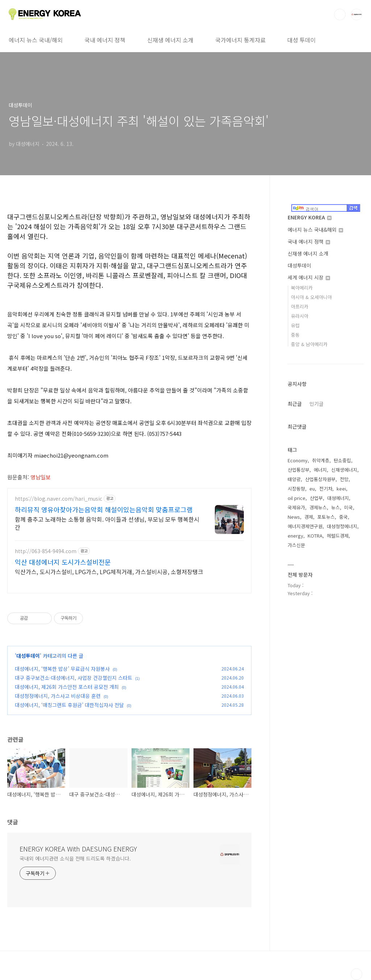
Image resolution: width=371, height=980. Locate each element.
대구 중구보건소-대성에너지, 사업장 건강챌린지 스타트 (74, 678)
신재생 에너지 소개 (170, 40)
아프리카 (300, 306)
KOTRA (315, 536)
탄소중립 (342, 460)
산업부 (316, 498)
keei (341, 489)
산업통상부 (299, 470)
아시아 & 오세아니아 (311, 297)
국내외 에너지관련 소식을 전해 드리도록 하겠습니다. (75, 858)
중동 (295, 335)
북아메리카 (302, 288)
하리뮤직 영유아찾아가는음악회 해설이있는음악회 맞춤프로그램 (104, 509)
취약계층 (321, 460)
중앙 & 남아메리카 (309, 344)
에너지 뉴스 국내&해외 (315, 230)
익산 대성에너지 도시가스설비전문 (63, 562)
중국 (343, 517)
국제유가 (296, 507)
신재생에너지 (344, 470)
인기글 (316, 404)
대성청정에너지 (342, 526)
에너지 (320, 470)
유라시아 (300, 316)
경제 (309, 517)
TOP (357, 974)
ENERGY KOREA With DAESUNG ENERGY (78, 849)
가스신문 (296, 545)
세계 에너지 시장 (309, 277)
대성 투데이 (302, 40)
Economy (298, 460)
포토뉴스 (326, 517)
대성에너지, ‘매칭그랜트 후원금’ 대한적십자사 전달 (69, 705)
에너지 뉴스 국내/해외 (36, 40)
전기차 (326, 489)
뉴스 (335, 507)
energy (295, 536)
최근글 (295, 404)
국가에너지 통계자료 (240, 40)
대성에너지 (338, 498)
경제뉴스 (318, 507)
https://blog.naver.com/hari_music (59, 499)
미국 (349, 507)
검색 (340, 14)
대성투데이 (28, 656)
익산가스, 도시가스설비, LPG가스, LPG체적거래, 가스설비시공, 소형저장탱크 (109, 571)
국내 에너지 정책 (105, 40)
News (294, 517)
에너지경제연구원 (305, 526)
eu (312, 489)
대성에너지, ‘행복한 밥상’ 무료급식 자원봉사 (62, 669)
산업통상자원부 (320, 479)
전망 (344, 479)
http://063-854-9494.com (46, 551)
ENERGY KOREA (310, 217)
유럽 (295, 325)
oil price (297, 498)
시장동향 (296, 489)
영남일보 (41, 477)
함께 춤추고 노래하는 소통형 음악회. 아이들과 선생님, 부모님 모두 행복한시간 (107, 523)
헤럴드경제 (338, 536)
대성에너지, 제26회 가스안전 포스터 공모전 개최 (67, 687)
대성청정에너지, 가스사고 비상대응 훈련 (58, 696)
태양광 (294, 479)
